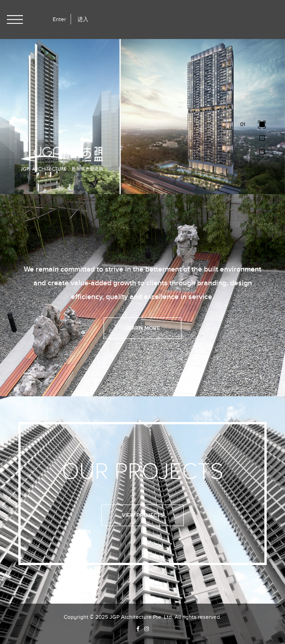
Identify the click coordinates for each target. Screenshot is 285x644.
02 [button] (243, 137)
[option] (142, 116)
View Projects (143, 515)
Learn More (143, 328)
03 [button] (243, 151)
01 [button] (243, 124)
